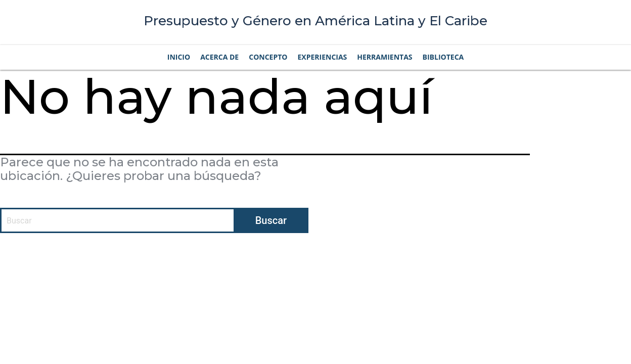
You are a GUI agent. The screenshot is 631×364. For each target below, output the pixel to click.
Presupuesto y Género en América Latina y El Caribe (315, 21)
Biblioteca (443, 57)
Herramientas (385, 57)
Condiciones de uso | (398, 259)
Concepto (268, 57)
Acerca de (219, 57)
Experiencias (322, 57)
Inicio (179, 57)
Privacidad (454, 259)
